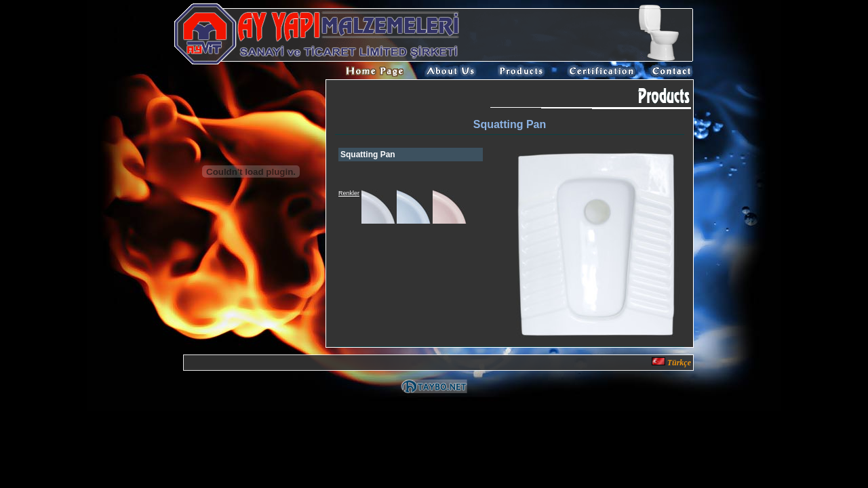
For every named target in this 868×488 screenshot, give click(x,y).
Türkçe (671, 363)
